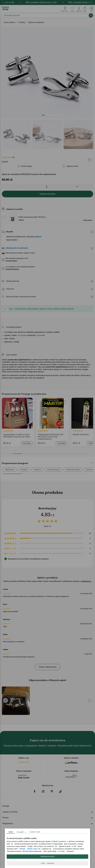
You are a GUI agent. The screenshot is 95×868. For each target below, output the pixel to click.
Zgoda (11, 832)
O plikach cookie (35, 832)
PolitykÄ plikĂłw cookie (29, 849)
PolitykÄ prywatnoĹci (60, 841)
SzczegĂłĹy (21, 832)
